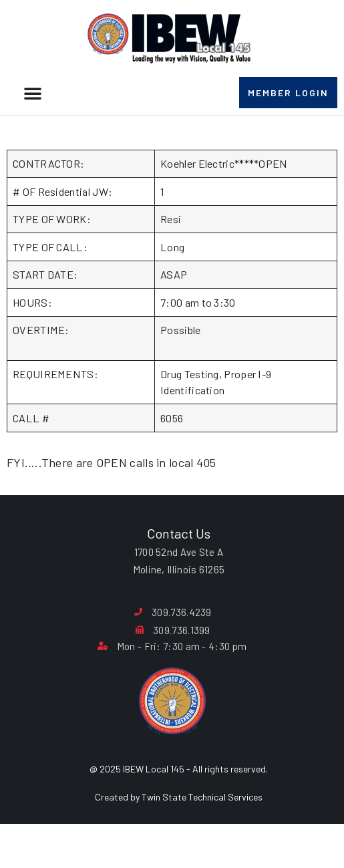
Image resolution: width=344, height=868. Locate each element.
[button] (33, 93)
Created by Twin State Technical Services (179, 831)
